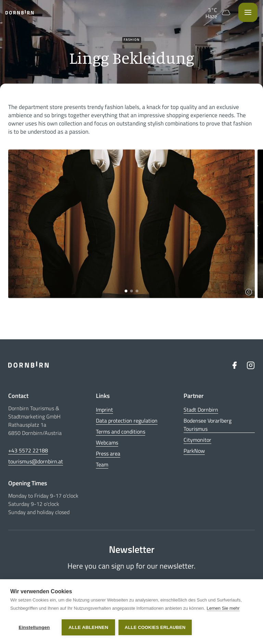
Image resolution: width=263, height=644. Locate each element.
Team (102, 464)
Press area (108, 453)
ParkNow (194, 451)
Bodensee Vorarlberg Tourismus (208, 425)
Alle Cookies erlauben (155, 627)
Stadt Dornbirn (201, 410)
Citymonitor (197, 440)
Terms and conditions (121, 432)
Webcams (107, 442)
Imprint (104, 410)
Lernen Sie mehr (223, 608)
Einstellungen (34, 627)
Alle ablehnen (88, 627)
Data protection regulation (127, 421)
